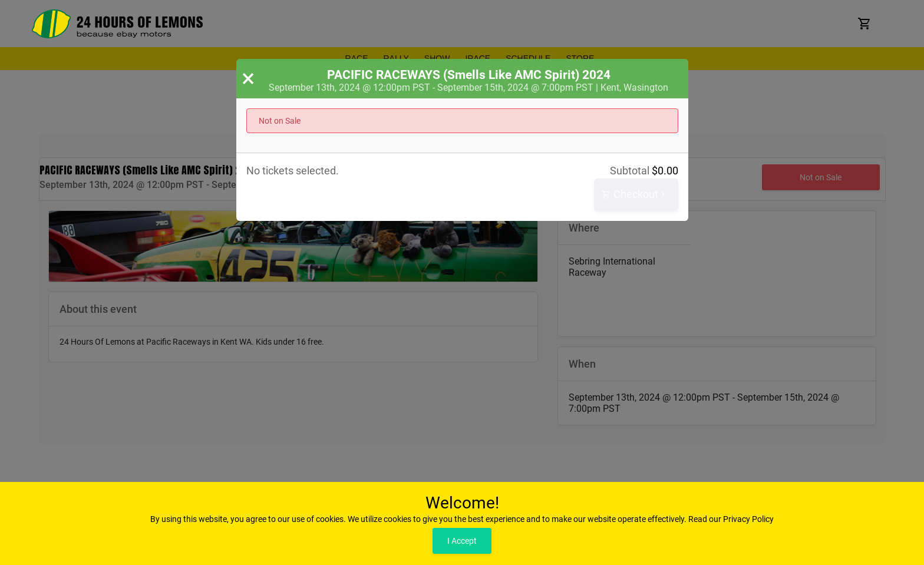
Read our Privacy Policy (731, 519)
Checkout (635, 195)
